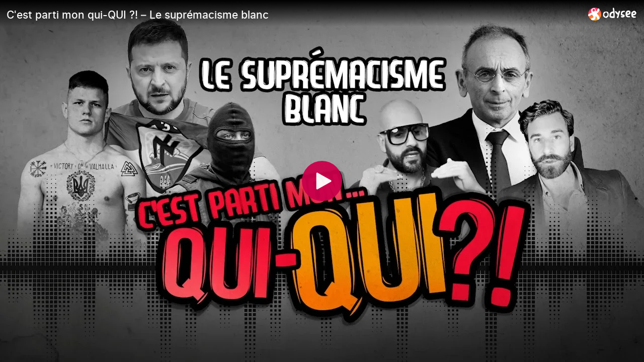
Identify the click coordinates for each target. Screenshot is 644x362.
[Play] (322, 181)
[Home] (613, 14)
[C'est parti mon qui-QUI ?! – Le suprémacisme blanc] (293, 15)
